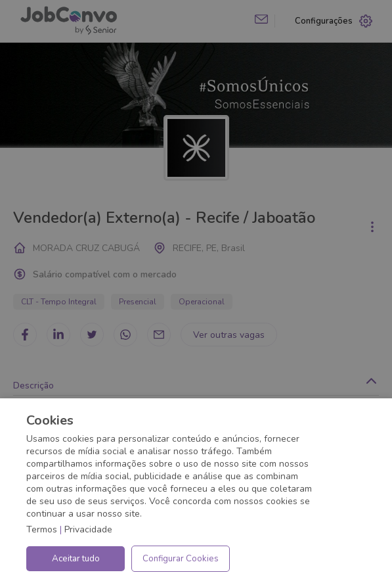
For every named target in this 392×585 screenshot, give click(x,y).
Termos (42, 529)
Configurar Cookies (181, 559)
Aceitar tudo (76, 559)
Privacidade (88, 529)
